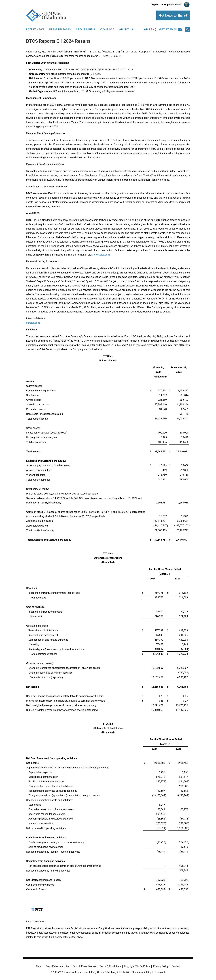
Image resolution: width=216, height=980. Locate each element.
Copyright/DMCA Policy (137, 966)
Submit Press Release (84, 966)
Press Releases (60, 29)
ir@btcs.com (33, 323)
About (39, 966)
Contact (107, 29)
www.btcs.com (102, 255)
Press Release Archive (57, 966)
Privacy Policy (161, 966)
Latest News (35, 29)
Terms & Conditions (110, 966)
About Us (126, 29)
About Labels (86, 29)
